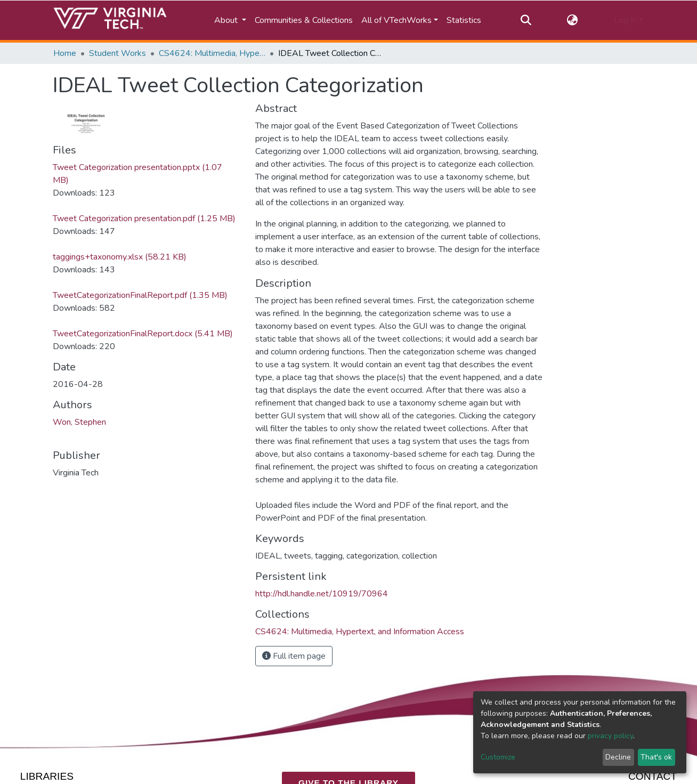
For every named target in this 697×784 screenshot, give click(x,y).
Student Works (117, 53)
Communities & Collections (304, 20)
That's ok (656, 757)
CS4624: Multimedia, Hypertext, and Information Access (212, 53)
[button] (573, 20)
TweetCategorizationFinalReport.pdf (140, 295)
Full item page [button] (294, 656)
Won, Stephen (79, 422)
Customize (498, 757)
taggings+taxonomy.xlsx (120, 257)
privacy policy (610, 736)
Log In (625, 20)
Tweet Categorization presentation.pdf (144, 219)
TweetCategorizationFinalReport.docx (143, 334)
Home (65, 53)
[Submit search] (526, 20)
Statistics (464, 20)
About (227, 20)
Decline (618, 757)
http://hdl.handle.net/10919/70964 (322, 594)
